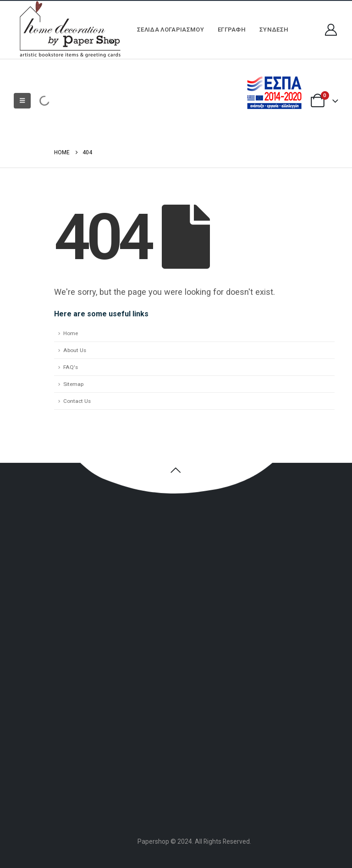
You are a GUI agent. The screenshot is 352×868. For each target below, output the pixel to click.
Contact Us (77, 401)
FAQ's (71, 367)
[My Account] (331, 30)
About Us (75, 350)
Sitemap (73, 384)
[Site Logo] (69, 30)
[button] (22, 101)
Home (71, 333)
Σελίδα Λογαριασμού (170, 30)
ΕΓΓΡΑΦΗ (232, 30)
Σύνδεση (274, 30)
